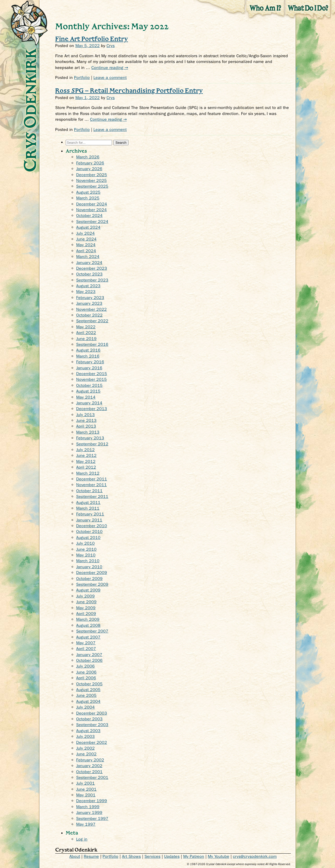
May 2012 (86, 461)
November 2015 (91, 379)
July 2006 (85, 666)
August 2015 (88, 391)
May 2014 (86, 397)
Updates (172, 856)
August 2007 (88, 637)
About (75, 856)
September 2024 (92, 222)
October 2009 (89, 579)
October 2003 (89, 719)
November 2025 (91, 180)
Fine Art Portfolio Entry (92, 39)
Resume (91, 856)
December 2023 (92, 268)
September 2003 (92, 725)
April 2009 (86, 614)
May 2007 (86, 643)
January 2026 (89, 169)
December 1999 (92, 801)
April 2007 (86, 649)
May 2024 (86, 245)
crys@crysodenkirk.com (255, 856)
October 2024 (89, 215)
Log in (82, 839)
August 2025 (88, 192)
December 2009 (92, 573)
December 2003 (92, 713)
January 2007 (89, 655)
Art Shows (131, 856)
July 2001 (85, 783)
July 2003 (85, 736)
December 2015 (92, 374)
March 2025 (88, 198)
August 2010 (88, 538)
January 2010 (89, 567)
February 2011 (90, 514)
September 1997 (92, 818)
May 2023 (86, 292)
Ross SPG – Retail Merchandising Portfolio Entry (129, 90)
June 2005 (86, 695)
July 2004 (85, 707)
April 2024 (86, 251)
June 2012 (86, 455)
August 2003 (88, 731)
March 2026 (88, 157)
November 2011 (91, 485)
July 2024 (85, 233)
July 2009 (85, 596)
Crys (111, 46)
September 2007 (92, 631)
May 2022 (86, 327)
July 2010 (85, 543)
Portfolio (82, 77)
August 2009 (88, 590)
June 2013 (86, 420)
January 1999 (89, 812)
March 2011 (88, 508)
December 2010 (92, 526)
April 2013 (86, 426)
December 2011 (92, 479)
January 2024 (89, 263)
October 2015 (89, 385)
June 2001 (86, 789)
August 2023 (88, 286)
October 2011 (89, 491)
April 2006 (86, 678)
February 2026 (90, 163)
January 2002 (89, 766)
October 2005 (89, 684)
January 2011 (89, 520)
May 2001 (86, 795)
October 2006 (89, 660)
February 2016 (90, 362)
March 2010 (88, 561)
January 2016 (89, 368)
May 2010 (86, 555)
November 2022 (91, 309)
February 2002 (90, 760)
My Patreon (194, 856)
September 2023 (92, 280)
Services (152, 856)
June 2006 (86, 672)
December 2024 (92, 204)
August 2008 (88, 625)
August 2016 (88, 350)
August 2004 (88, 701)
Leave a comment (110, 77)
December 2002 (92, 742)
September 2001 (92, 777)
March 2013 (88, 432)
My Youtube (219, 856)
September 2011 (92, 496)
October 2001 (89, 772)
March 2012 (88, 473)
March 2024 (88, 257)
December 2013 (92, 409)
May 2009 (86, 608)
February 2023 (90, 298)
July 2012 (85, 450)
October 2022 (89, 315)
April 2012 (86, 467)
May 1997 (86, 824)
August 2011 (88, 502)
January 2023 (89, 303)
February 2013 (90, 438)
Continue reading (110, 68)
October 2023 (89, 274)
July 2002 (85, 748)
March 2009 (88, 619)
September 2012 (92, 444)
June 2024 (86, 239)
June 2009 (86, 602)
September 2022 (92, 321)
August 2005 (88, 690)
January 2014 (89, 403)
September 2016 (92, 344)
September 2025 (92, 186)
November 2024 (91, 210)
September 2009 (92, 584)
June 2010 (86, 549)
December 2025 (92, 175)
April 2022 (86, 333)
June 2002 (86, 754)
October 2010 (89, 531)
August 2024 (88, 227)
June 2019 (86, 339)
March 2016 (88, 356)
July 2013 (85, 415)
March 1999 (88, 807)
